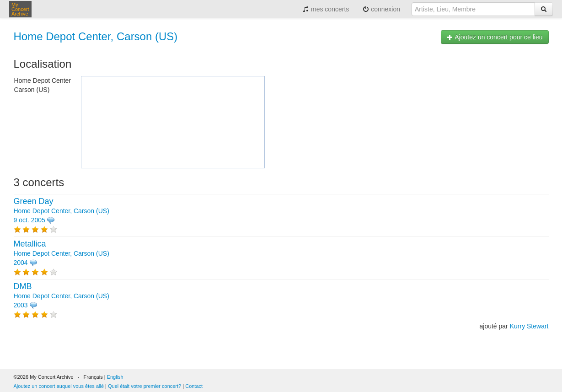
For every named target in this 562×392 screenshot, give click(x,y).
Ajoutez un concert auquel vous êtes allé (59, 386)
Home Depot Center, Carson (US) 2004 (62, 253)
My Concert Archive (20, 9)
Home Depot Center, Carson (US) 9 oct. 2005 (62, 211)
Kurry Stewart (529, 326)
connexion (381, 9)
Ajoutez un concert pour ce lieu (495, 37)
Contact (194, 386)
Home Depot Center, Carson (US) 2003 (62, 296)
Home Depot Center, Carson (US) (96, 36)
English (115, 377)
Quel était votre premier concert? (145, 386)
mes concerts (326, 9)
